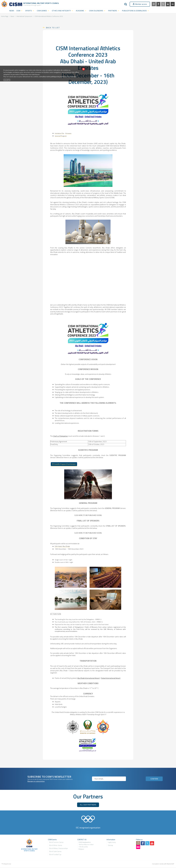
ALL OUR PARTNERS (88, 805)
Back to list (53, 28)
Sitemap (110, 846)
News (12, 16)
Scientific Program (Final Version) (67, 464)
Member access (140, 4)
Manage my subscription (36, 782)
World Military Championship (58, 849)
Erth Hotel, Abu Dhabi (62, 547)
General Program (61, 136)
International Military (34, 3)
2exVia (161, 864)
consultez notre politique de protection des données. (58, 77)
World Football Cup (55, 855)
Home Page (5, 16)
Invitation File (59, 133)
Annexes (68, 133)
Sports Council (52, 3)
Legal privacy (112, 843)
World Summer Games (56, 843)
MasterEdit (170, 864)
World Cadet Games (55, 852)
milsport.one (7, 864)
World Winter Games (56, 846)
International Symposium (24, 16)
